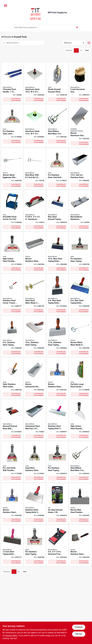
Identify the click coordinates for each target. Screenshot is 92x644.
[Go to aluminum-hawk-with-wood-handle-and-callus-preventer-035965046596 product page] (35, 126)
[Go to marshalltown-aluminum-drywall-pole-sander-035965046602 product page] (80, 211)
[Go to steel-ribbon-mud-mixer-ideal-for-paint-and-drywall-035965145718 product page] (80, 462)
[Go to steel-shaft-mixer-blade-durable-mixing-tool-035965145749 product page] (35, 294)
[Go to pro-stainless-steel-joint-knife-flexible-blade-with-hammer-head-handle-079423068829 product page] (12, 126)
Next (87, 50)
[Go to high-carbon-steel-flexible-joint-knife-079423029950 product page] (12, 253)
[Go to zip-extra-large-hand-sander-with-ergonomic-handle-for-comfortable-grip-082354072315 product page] (80, 378)
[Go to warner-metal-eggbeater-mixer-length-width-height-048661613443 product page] (12, 169)
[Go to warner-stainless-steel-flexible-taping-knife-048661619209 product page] (57, 378)
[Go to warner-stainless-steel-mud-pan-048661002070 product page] (35, 253)
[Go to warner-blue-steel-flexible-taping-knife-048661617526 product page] (80, 504)
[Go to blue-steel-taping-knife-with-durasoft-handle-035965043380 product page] (57, 253)
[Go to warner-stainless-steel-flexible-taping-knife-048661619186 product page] (12, 504)
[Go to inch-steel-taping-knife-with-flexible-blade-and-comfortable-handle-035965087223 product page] (12, 546)
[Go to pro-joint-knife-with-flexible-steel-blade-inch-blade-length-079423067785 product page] (12, 462)
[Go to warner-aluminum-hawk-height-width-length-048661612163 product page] (80, 126)
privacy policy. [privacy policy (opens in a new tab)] (12, 636)
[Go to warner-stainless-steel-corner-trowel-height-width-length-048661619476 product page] (80, 546)
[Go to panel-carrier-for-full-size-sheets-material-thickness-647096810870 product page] (12, 211)
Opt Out (79, 634)
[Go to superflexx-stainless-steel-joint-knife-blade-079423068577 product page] (35, 462)
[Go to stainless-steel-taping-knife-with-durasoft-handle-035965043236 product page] (35, 336)
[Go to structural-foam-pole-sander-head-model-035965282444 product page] (57, 546)
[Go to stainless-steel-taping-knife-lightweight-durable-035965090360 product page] (35, 504)
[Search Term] (46, 27)
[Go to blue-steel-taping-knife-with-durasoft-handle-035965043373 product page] (80, 294)
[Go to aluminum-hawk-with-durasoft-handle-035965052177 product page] (35, 83)
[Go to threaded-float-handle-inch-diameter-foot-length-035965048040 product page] (12, 83)
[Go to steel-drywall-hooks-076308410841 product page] (57, 504)
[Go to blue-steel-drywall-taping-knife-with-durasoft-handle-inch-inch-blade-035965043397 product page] (57, 211)
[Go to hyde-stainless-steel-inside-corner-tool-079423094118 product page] (12, 378)
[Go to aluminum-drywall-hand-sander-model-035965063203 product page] (35, 211)
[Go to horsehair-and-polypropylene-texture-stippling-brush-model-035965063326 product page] (80, 83)
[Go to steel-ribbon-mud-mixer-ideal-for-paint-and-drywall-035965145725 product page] (57, 126)
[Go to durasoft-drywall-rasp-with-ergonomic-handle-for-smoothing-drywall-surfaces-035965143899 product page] (12, 420)
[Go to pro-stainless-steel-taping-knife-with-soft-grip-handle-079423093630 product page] (57, 462)
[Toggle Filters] (89, 43)
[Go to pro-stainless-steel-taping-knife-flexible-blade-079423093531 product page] (35, 546)
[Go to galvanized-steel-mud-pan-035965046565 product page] (35, 420)
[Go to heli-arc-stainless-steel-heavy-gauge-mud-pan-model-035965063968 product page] (80, 169)
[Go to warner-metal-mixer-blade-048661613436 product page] (80, 336)
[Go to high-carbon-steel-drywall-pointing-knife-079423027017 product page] (80, 420)
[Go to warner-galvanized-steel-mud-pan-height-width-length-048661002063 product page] (35, 378)
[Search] (77, 27)
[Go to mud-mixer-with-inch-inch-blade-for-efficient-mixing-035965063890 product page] (35, 169)
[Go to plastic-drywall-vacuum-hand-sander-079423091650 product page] (57, 83)
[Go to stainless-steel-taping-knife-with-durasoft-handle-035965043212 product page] (12, 336)
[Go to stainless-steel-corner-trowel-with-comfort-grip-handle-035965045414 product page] (12, 294)
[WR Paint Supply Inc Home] (36, 13)
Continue (79, 627)
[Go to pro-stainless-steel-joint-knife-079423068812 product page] (57, 169)
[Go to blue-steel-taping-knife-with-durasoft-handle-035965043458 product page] (57, 294)
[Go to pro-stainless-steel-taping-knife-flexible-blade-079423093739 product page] (80, 253)
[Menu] (6, 6)
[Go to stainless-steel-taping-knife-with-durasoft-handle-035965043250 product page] (57, 336)
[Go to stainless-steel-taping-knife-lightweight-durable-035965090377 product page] (57, 420)
